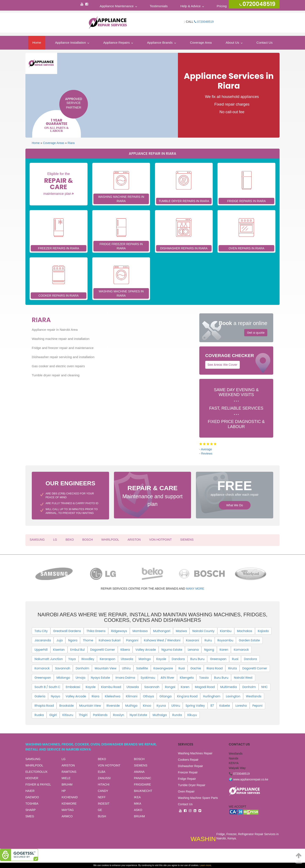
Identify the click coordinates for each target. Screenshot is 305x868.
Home (37, 43)
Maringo (145, 659)
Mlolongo (63, 678)
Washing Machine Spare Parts (198, 798)
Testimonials (159, 6)
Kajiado (263, 631)
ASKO (138, 810)
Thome (88, 640)
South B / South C (47, 687)
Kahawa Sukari (110, 640)
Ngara (73, 640)
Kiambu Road (111, 687)
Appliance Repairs (116, 43)
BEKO (70, 540)
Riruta (232, 668)
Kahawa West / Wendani (162, 640)
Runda (177, 715)
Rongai (170, 687)
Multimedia (229, 687)
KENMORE (69, 804)
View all (97, 750)
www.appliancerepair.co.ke (251, 779)
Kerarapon (108, 659)
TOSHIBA (32, 804)
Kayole (161, 659)
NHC (265, 687)
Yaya (72, 659)
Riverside (113, 706)
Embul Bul (78, 650)
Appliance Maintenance (117, 6)
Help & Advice (190, 6)
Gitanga (166, 696)
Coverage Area (201, 43)
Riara (71, 143)
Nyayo (55, 696)
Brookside (67, 706)
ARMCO (67, 816)
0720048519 (204, 22)
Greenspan (218, 659)
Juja (59, 640)
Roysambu (225, 640)
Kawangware (163, 668)
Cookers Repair (188, 760)
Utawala (127, 659)
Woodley (88, 659)
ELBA (102, 772)
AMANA (139, 772)
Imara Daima (125, 678)
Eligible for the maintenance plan (59, 184)
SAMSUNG (37, 540)
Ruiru (208, 640)
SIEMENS (187, 540)
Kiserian (59, 650)
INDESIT (104, 804)
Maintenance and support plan (153, 495)
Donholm (82, 668)
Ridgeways (119, 631)
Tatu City (41, 631)
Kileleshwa (113, 696)
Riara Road (215, 668)
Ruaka (39, 715)
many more (195, 589)
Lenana (193, 650)
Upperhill (41, 650)
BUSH (102, 816)
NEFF (102, 797)
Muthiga (131, 706)
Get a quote (256, 333)
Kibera (125, 650)
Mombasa (140, 631)
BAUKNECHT (143, 791)
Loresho (241, 706)
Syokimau (148, 678)
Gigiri (53, 715)
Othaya (148, 696)
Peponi (258, 706)
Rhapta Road (44, 706)
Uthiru (126, 668)
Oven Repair (186, 791)
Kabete (225, 706)
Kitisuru (68, 715)
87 (212, 706)
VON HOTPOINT (160, 540)
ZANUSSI (104, 778)
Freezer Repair (188, 772)
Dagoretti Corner (103, 650)
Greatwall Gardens (67, 631)
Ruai (235, 659)
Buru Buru (197, 659)
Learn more (205, 865)
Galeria (40, 696)
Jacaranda (43, 640)
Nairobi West (243, 678)
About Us (232, 43)
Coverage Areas (54, 143)
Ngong (209, 650)
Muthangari (162, 631)
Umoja (80, 678)
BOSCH (87, 540)
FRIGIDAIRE (142, 784)
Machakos (245, 631)
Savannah (63, 668)
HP (64, 791)
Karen (224, 650)
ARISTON (134, 540)
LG (55, 540)
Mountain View (106, 668)
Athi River (167, 678)
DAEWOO (32, 797)
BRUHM (67, 784)
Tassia (204, 678)
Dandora (178, 659)
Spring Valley (195, 706)
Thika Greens (96, 631)
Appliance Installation (70, 43)
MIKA (137, 804)
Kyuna (161, 706)
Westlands (254, 696)
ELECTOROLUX (36, 772)
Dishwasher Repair (190, 766)
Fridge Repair (187, 779)
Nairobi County (203, 631)
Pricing (222, 6)
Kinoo (147, 706)
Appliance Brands (160, 43)
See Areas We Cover (223, 365)
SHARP (30, 810)
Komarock (241, 650)
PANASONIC (142, 778)
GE (100, 810)
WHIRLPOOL (110, 540)
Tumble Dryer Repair (192, 785)
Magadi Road (205, 687)
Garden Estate (249, 640)
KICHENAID (70, 797)
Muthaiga (160, 715)
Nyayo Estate (101, 678)
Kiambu (226, 631)
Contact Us (265, 43)
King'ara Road (187, 696)
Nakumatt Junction (49, 659)
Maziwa (181, 631)
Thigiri (83, 715)
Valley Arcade (146, 650)
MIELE (66, 778)
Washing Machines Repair (195, 753)
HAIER (30, 791)
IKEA (137, 797)
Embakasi (73, 687)
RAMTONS (69, 772)
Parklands (100, 715)
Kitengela (187, 678)
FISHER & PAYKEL (38, 784)
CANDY (103, 791)
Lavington (233, 696)
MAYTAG (68, 810)
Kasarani (193, 640)
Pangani (132, 640)
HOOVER (32, 778)
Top (299, 857)
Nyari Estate (138, 715)
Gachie (196, 668)
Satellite (142, 668)
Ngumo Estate (172, 650)
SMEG (30, 816)
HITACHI (104, 784)
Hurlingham (212, 696)
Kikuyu (192, 715)
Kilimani (132, 696)
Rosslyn (119, 715)
